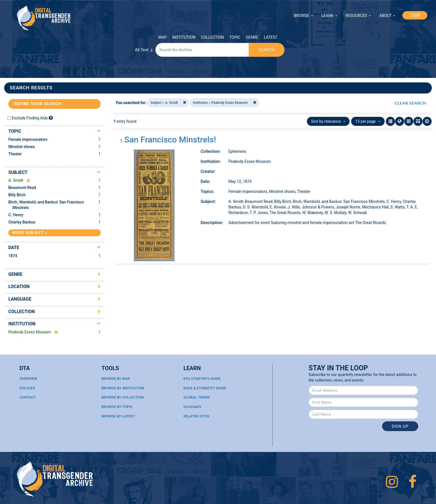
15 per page (368, 121)
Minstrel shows (22, 147)
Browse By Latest (118, 416)
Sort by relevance (328, 121)
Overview (28, 379)
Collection (212, 37)
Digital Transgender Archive (44, 18)
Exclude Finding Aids (30, 118)
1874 (13, 256)
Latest (271, 37)
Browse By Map (116, 379)
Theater (15, 154)
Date (14, 248)
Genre (252, 37)
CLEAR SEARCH (411, 103)
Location (19, 287)
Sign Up (400, 426)
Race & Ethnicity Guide (205, 388)
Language (20, 299)
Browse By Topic (117, 407)
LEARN (329, 16)
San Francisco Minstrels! (170, 140)
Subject (18, 172)
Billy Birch (17, 195)
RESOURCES (358, 16)
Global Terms (197, 397)
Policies (27, 388)
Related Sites (196, 416)
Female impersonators (28, 139)
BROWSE (304, 16)
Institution (184, 37)
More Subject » (30, 233)
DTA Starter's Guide (202, 379)
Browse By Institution (123, 388)
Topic (235, 37)
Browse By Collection (123, 397)
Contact (28, 397)
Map (162, 37)
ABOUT (387, 16)
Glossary (193, 407)
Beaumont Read (22, 188)
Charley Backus (22, 222)
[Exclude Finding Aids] (51, 118)
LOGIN (415, 15)
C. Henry (16, 215)
